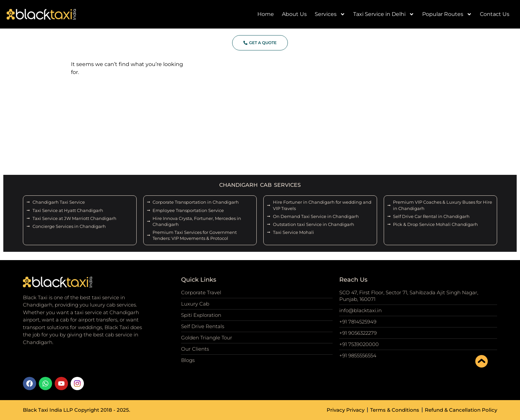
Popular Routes (447, 14)
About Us (294, 14)
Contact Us (495, 14)
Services (330, 14)
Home (266, 14)
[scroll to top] (482, 361)
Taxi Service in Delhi (384, 14)
